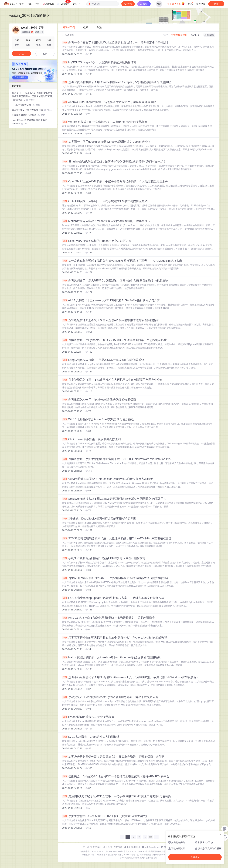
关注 (21, 54)
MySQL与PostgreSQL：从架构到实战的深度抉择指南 (99, 62)
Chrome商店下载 (132, 855)
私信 (45, 54)
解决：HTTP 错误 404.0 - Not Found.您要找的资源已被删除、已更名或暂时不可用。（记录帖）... (33, 96)
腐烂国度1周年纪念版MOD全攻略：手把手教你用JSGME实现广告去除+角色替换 (117, 796)
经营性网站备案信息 (157, 851)
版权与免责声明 (159, 855)
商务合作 (108, 847)
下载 (29, 4)
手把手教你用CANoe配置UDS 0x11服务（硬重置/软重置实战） (105, 816)
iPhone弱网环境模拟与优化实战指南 (88, 717)
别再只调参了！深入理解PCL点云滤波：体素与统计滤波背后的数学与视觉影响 (115, 281)
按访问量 (195, 35)
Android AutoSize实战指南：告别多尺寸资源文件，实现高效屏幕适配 (109, 102)
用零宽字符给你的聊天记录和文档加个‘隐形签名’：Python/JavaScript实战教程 (115, 638)
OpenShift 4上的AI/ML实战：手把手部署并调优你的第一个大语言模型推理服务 (115, 181)
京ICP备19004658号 (114, 851)
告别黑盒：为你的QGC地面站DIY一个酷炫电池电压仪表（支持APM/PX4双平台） (117, 776)
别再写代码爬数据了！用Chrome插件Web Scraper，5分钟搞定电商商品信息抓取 (117, 82)
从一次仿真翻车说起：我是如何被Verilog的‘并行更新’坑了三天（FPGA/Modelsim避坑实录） (124, 261)
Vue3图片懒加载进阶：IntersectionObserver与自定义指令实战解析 (107, 479)
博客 (22, 4)
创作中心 (201, 4)
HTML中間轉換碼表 (26, 105)
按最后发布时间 (179, 35)
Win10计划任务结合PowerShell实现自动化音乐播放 (98, 419)
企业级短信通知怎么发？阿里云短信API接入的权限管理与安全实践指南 (110, 320)
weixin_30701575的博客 (30, 15)
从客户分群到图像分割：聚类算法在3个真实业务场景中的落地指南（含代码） (115, 757)
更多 (76, 4)
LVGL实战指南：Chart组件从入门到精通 (91, 737)
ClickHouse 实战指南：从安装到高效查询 (91, 439)
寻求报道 (118, 847)
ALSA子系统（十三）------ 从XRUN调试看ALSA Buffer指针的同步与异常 (111, 300)
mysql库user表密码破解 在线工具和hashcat (30, 122)
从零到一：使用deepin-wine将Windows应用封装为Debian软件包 (106, 142)
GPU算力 (64, 3)
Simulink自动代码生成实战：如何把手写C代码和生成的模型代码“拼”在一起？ (114, 162)
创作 (216, 4)
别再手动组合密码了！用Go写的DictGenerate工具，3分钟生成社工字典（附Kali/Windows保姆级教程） (131, 677)
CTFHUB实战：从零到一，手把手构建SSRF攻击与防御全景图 (105, 201)
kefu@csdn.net (152, 847)
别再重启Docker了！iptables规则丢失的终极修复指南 (99, 400)
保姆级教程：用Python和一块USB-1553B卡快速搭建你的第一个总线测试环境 (114, 340)
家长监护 (86, 855)
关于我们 (87, 847)
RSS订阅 (209, 35)
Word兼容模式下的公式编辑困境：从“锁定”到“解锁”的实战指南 (105, 122)
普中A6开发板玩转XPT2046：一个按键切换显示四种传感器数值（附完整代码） (116, 578)
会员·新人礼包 (176, 3)
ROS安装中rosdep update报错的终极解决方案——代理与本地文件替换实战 (113, 598)
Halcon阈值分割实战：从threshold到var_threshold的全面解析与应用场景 (111, 657)
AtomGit (48, 4)
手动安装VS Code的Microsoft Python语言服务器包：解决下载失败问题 (110, 697)
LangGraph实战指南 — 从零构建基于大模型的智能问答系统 (103, 360)
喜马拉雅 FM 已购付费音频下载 (32, 110)
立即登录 (195, 857)
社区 (37, 4)
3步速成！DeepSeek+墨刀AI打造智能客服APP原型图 (99, 519)
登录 (159, 4)
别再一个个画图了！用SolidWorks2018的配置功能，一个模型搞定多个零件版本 (116, 43)
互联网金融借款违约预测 (29, 115)
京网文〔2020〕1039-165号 (136, 851)
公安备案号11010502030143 (92, 851)
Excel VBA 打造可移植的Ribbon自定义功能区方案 (97, 241)
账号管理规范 (145, 855)
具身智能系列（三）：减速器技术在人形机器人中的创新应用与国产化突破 (112, 380)
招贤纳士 (97, 847)
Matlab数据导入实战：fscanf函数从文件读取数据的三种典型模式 (106, 221)
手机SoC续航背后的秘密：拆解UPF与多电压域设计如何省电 (104, 558)
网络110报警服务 (98, 855)
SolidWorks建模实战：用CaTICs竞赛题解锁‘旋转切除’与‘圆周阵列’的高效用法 (114, 499)
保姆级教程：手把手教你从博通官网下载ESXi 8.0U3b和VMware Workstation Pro (116, 459)
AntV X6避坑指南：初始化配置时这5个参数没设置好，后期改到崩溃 (108, 618)
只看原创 (68, 35)
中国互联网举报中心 (115, 855)
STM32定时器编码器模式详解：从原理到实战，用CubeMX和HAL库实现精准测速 (117, 538)
